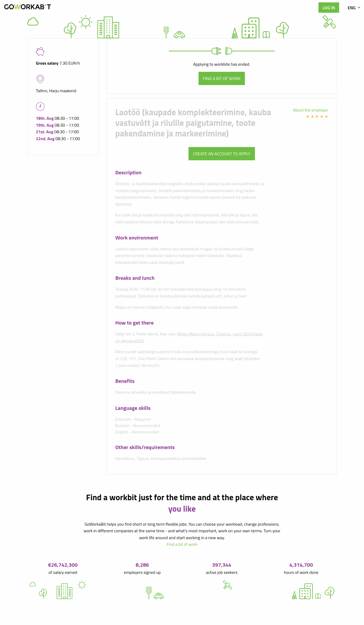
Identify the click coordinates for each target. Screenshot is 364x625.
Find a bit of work (222, 78)
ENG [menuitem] (352, 8)
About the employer (311, 110)
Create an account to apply (222, 154)
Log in (329, 8)
